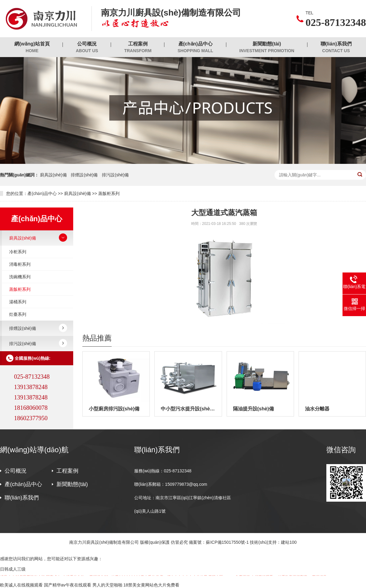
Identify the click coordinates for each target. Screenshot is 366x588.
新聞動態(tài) (267, 47)
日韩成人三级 (13, 569)
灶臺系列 (18, 314)
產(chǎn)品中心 (195, 47)
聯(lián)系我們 (336, 47)
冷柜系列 (18, 252)
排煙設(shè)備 (84, 175)
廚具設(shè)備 (53, 175)
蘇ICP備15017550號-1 (227, 542)
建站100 (289, 542)
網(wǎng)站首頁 (32, 47)
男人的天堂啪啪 (107, 585)
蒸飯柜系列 (109, 193)
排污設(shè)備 (115, 175)
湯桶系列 (18, 302)
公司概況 (87, 47)
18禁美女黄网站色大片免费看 (151, 585)
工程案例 (138, 47)
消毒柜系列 (20, 264)
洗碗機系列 (20, 277)
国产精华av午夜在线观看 (68, 585)
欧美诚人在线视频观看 (21, 585)
